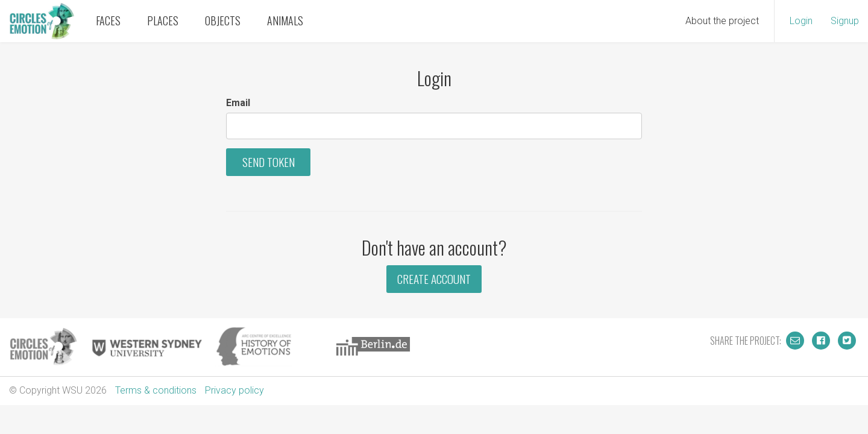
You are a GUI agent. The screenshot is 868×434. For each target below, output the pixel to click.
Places (163, 20)
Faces (108, 20)
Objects (223, 20)
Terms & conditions (156, 390)
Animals (285, 20)
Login (801, 21)
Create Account (434, 279)
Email (238, 103)
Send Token (269, 162)
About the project (722, 21)
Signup (845, 21)
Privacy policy (234, 390)
